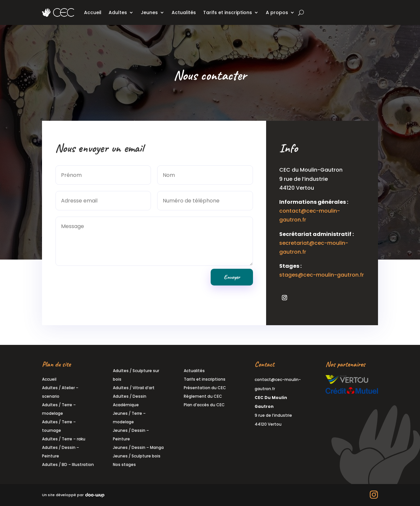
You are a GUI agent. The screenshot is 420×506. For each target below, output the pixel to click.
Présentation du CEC (205, 388)
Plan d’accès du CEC (204, 405)
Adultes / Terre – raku (64, 439)
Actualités (184, 12)
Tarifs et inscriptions (228, 12)
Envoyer (231, 274)
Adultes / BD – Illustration (68, 464)
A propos (277, 12)
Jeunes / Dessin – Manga (138, 447)
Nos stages (124, 464)
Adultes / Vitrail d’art (134, 388)
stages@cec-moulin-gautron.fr (320, 272)
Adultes (118, 12)
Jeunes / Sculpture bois (137, 456)
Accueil (93, 12)
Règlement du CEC (203, 396)
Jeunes (149, 12)
